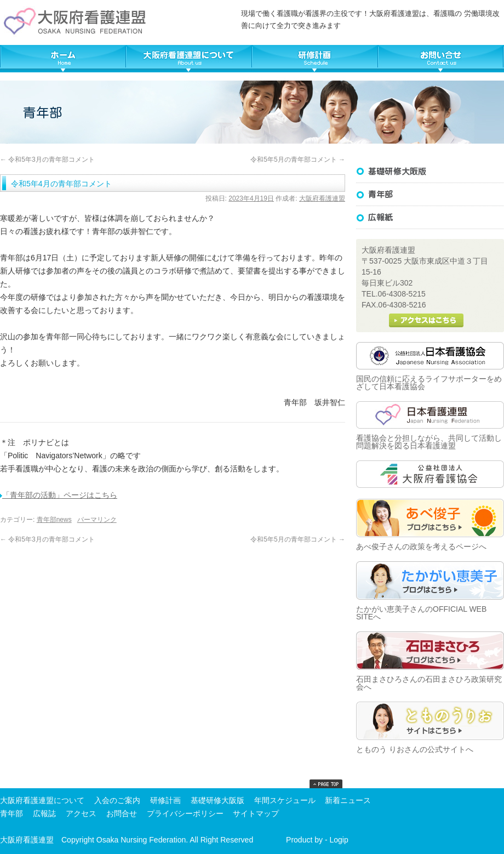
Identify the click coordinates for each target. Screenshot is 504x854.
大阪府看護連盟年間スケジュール (315, 59)
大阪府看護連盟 (322, 198)
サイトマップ (256, 813)
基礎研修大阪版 (430, 172)
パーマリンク (97, 520)
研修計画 (165, 800)
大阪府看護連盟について (189, 59)
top (326, 784)
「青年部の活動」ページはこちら (59, 495)
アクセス (81, 813)
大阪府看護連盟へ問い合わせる (441, 59)
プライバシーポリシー (185, 813)
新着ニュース (348, 800)
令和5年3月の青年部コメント (47, 160)
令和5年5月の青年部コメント (298, 160)
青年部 (12, 813)
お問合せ (122, 813)
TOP (63, 59)
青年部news (54, 520)
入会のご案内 (117, 800)
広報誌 (430, 218)
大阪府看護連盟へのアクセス (426, 320)
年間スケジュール (285, 800)
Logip (339, 840)
